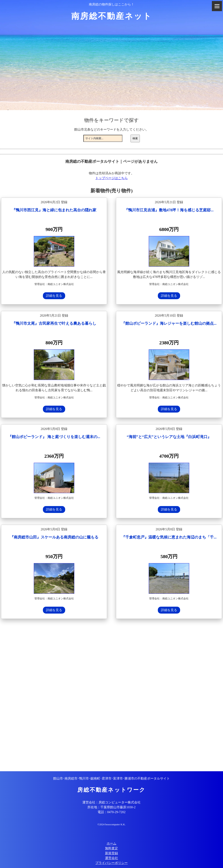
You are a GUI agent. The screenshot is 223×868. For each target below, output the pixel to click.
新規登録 (111, 853)
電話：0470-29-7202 (112, 812)
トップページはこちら (111, 178)
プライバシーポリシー (111, 863)
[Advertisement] (111, 696)
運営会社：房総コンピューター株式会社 (111, 802)
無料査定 (111, 848)
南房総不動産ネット (112, 16)
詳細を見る (54, 296)
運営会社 (111, 858)
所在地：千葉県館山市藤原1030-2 (111, 807)
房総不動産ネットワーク (111, 790)
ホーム (111, 843)
